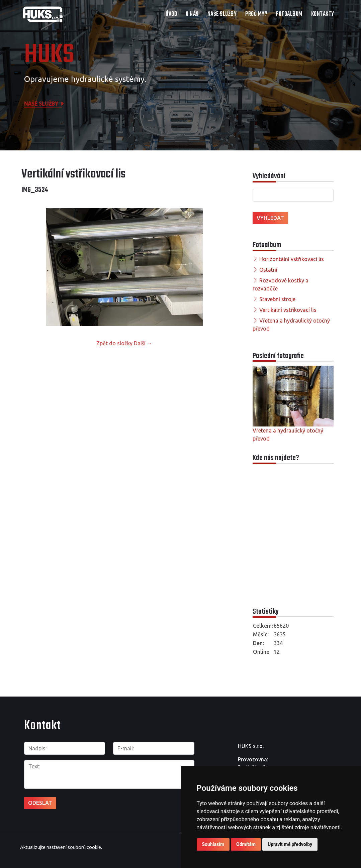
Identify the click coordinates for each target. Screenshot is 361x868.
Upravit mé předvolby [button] (290, 844)
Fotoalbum (289, 14)
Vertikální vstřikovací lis (288, 310)
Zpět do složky (114, 343)
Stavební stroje (277, 299)
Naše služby (222, 14)
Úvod (171, 14)
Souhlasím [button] (213, 844)
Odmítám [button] (246, 844)
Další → (143, 343)
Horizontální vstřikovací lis (292, 259)
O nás (192, 14)
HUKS (49, 55)
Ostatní (268, 270)
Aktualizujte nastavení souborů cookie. (61, 847)
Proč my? (256, 14)
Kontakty (323, 14)
